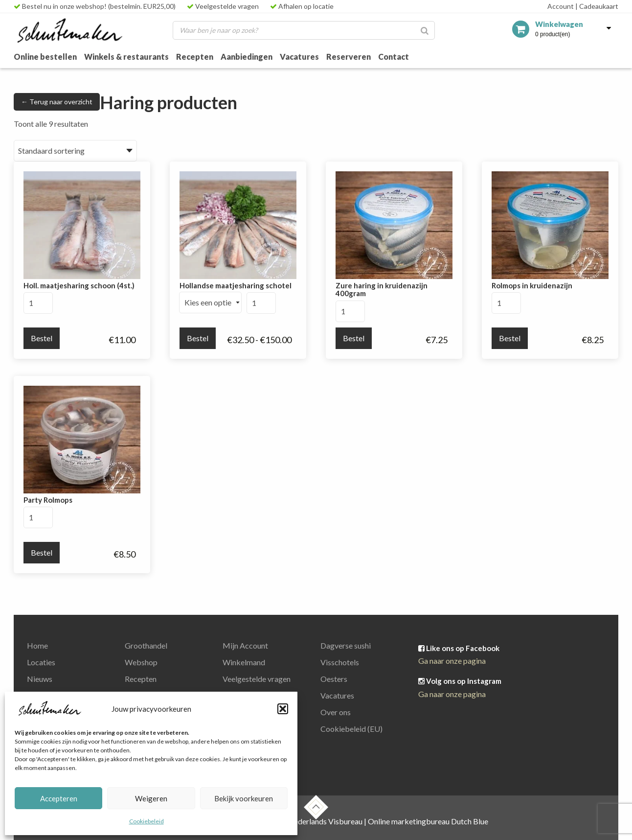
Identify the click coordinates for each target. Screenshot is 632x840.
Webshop (141, 662)
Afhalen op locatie (302, 6)
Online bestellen (45, 57)
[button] (283, 709)
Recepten (195, 57)
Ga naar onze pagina (452, 661)
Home (37, 645)
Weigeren (151, 798)
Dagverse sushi (346, 645)
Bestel (42, 338)
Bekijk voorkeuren (244, 798)
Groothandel (146, 645)
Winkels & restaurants (126, 57)
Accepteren (59, 798)
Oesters (334, 679)
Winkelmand (244, 662)
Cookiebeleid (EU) (351, 729)
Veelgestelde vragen (223, 6)
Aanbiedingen (247, 57)
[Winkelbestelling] (75, 151)
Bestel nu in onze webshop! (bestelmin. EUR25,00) (95, 6)
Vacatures (299, 57)
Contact (394, 57)
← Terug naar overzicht (57, 102)
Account (561, 6)
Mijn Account (245, 645)
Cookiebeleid (147, 821)
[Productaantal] (38, 303)
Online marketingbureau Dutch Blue (428, 821)
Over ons (336, 712)
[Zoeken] (425, 30)
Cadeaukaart (597, 6)
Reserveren (349, 57)
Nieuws (40, 679)
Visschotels (340, 662)
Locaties (41, 662)
